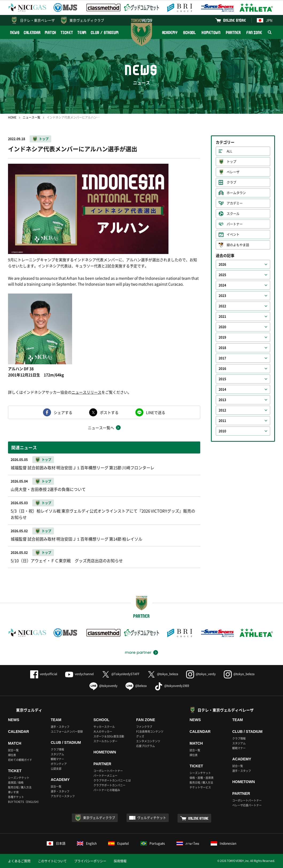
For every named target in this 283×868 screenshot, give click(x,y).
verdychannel (79, 674)
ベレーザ (233, 172)
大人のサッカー (103, 731)
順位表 (12, 755)
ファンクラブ (144, 727)
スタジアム (57, 754)
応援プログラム (146, 746)
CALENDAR (32, 32)
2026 (222, 264)
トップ (44, 139)
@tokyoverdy (103, 686)
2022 (222, 306)
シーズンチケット (19, 778)
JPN (265, 20)
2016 (222, 369)
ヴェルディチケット (152, 818)
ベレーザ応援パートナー (247, 805)
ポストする (109, 412)
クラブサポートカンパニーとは (112, 780)
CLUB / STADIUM (105, 32)
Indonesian (223, 843)
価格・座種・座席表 (202, 778)
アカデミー (235, 203)
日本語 (56, 843)
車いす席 (13, 792)
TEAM (82, 32)
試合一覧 (13, 750)
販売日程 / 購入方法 (20, 787)
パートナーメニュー (105, 775)
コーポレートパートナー (108, 771)
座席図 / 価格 (16, 782)
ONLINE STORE (235, 20)
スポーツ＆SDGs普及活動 (109, 736)
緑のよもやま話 (238, 245)
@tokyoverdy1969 (172, 686)
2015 (222, 379)
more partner (138, 652)
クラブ (231, 182)
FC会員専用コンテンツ (150, 731)
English (87, 843)
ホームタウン (236, 193)
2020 (222, 327)
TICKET (67, 32)
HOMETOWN (211, 32)
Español (119, 843)
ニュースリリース (87, 392)
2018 (222, 348)
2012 (222, 410)
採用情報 (120, 861)
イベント (233, 234)
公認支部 (56, 769)
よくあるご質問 (19, 861)
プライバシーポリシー (90, 861)
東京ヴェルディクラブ (87, 20)
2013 (222, 400)
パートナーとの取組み (107, 790)
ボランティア (59, 764)
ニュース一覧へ (101, 428)
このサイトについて (52, 861)
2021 (222, 316)
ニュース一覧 (32, 117)
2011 (222, 421)
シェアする (63, 412)
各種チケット (16, 797)
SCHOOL (190, 32)
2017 (222, 358)
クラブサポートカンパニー (109, 785)
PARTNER (233, 32)
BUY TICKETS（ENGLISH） (24, 802)
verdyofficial (44, 674)
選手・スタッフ (60, 727)
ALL (229, 151)
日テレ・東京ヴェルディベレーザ (226, 710)
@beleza (136, 686)
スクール (233, 214)
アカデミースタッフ (63, 796)
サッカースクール (104, 727)
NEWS (15, 32)
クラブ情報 (57, 749)
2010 (222, 431)
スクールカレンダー (105, 741)
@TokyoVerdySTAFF (121, 674)
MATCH (51, 32)
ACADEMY (170, 32)
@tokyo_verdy (201, 674)
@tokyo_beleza (163, 674)
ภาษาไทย (188, 843)
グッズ (140, 736)
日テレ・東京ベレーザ (37, 20)
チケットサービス (200, 787)
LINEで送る (156, 412)
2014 (222, 389)
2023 (222, 296)
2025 (222, 275)
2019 (222, 337)
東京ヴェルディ (29, 710)
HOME (12, 117)
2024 (222, 285)
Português (153, 843)
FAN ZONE (254, 32)
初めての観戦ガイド (20, 760)
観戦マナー (57, 759)
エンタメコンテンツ (148, 741)
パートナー (235, 224)
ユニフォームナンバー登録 (67, 731)
